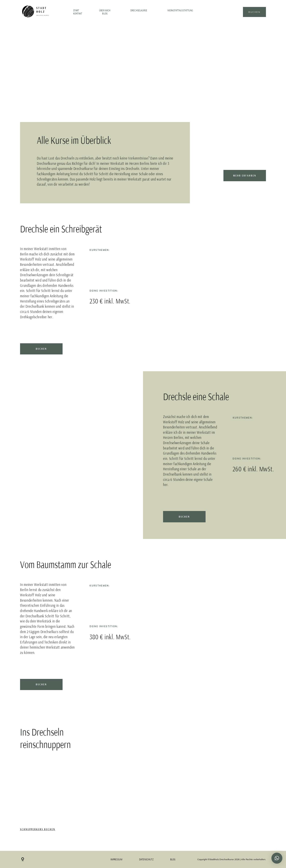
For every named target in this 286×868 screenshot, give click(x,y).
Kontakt (78, 14)
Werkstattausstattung (180, 11)
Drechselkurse (139, 11)
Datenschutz (146, 859)
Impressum (117, 859)
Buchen (254, 12)
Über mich (105, 11)
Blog (105, 14)
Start (76, 11)
